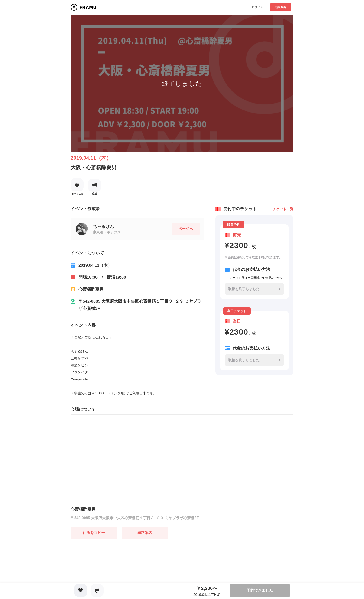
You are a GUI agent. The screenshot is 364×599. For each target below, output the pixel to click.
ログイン (257, 7)
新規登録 (281, 7)
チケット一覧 (283, 209)
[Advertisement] (105, 568)
